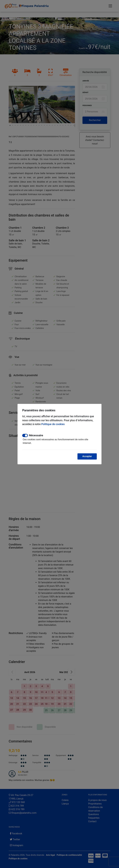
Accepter (87, 456)
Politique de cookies (53, 424)
